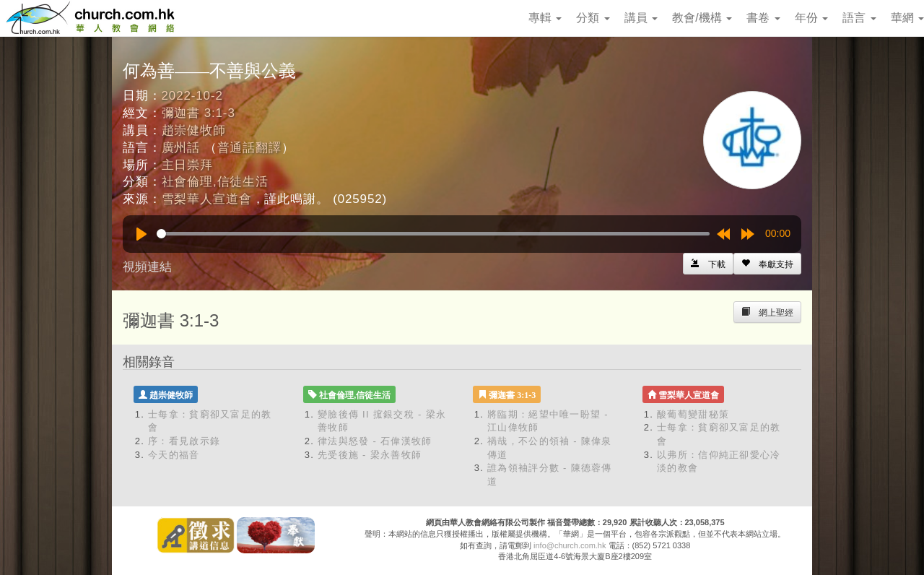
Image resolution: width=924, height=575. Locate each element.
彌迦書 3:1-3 (199, 113)
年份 (811, 18)
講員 (641, 18)
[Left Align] (767, 264)
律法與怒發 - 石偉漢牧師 (375, 441)
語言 (859, 18)
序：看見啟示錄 (184, 441)
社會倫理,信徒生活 (215, 182)
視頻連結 (147, 267)
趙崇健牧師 (194, 130)
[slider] (433, 234)
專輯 (545, 18)
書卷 (763, 18)
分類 (593, 18)
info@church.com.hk (570, 545)
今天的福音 (174, 455)
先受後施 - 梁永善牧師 (370, 455)
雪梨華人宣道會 (207, 199)
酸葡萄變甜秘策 (693, 414)
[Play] (141, 234)
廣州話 (181, 148)
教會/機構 (702, 18)
